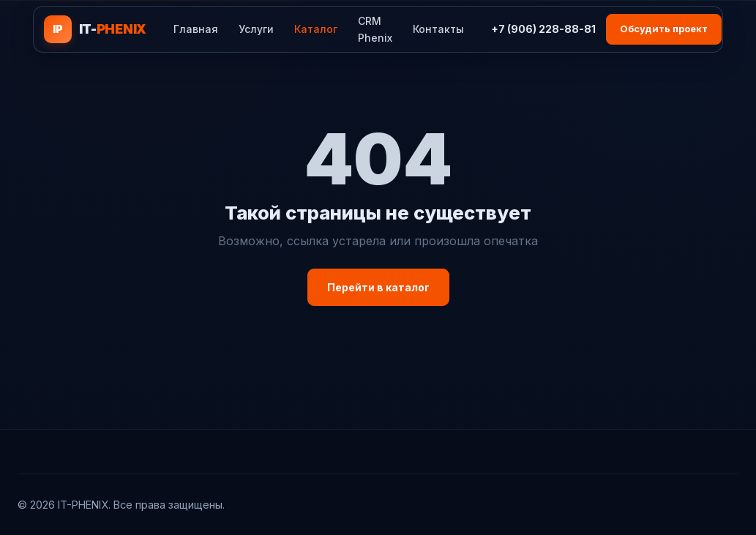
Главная (196, 29)
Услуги (256, 29)
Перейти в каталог (378, 287)
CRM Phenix (375, 29)
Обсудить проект (664, 29)
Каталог (316, 29)
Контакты (438, 29)
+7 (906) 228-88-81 (543, 29)
